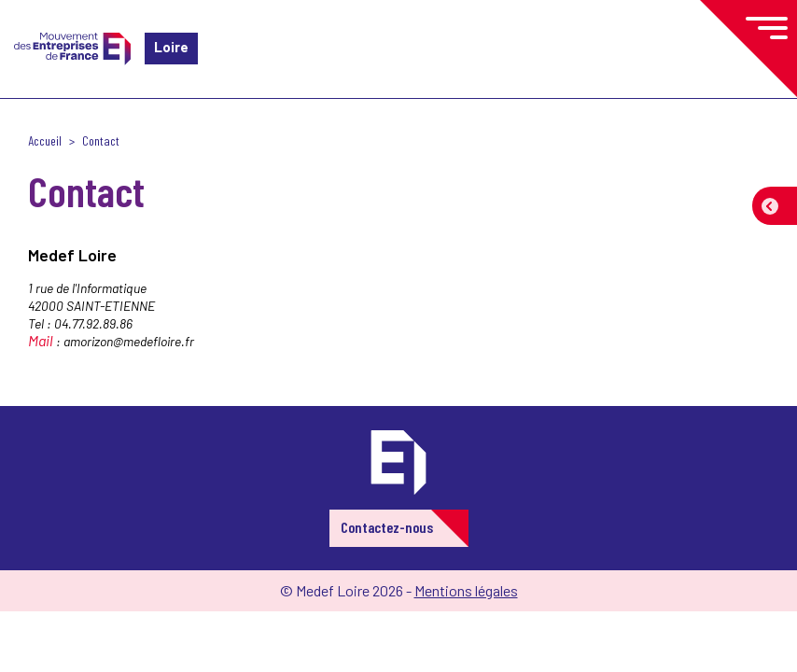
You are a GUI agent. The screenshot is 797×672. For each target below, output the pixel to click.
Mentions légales (466, 590)
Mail (41, 340)
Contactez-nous (387, 527)
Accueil (45, 140)
